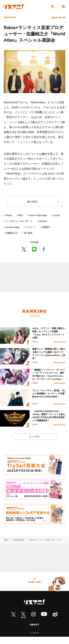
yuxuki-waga (29, 229)
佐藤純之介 (30, 235)
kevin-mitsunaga (41, 218)
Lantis (10, 224)
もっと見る (35, 443)
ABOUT (35, 631)
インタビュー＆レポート (35, 224)
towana (10, 229)
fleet (22, 218)
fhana (9, 218)
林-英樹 (48, 235)
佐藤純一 (11, 235)
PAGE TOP (34, 590)
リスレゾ (49, 229)
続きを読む (32, 204)
